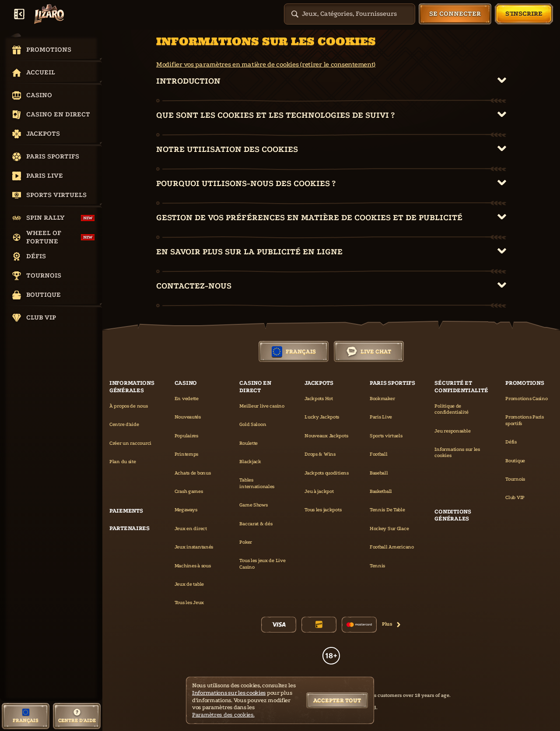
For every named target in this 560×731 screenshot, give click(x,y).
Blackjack (250, 462)
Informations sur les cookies (457, 452)
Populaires (186, 436)
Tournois (515, 479)
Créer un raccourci (130, 443)
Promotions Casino (526, 399)
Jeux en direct (191, 529)
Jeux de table (189, 584)
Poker (246, 542)
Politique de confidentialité (451, 409)
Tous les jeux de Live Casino (262, 564)
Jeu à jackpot (319, 491)
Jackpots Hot (319, 399)
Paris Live (381, 417)
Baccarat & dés (256, 524)
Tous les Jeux (189, 603)
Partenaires (129, 528)
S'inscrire (524, 14)
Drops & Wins (320, 454)
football (379, 454)
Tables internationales (257, 483)
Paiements (126, 511)
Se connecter (455, 14)
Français (294, 351)
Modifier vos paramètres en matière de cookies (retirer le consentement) (266, 64)
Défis (511, 442)
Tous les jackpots (323, 510)
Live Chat (369, 351)
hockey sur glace (389, 529)
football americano (392, 547)
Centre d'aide (124, 424)
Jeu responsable (452, 431)
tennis (377, 566)
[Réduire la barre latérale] (19, 14)
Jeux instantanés (194, 547)
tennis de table (387, 510)
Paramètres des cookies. (223, 715)
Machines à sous (193, 566)
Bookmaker (382, 399)
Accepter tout (337, 700)
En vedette (187, 399)
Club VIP (515, 497)
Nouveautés (188, 417)
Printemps (186, 454)
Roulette (248, 443)
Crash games (189, 491)
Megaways (186, 510)
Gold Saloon (253, 424)
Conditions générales (453, 515)
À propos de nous (129, 406)
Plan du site (123, 462)
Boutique (515, 461)
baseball (379, 473)
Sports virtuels (386, 436)
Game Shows (253, 505)
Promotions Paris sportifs (525, 420)
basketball (381, 491)
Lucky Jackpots (322, 417)
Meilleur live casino (262, 406)
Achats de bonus (193, 473)
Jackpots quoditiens (327, 473)
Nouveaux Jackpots (326, 436)
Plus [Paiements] (392, 624)
